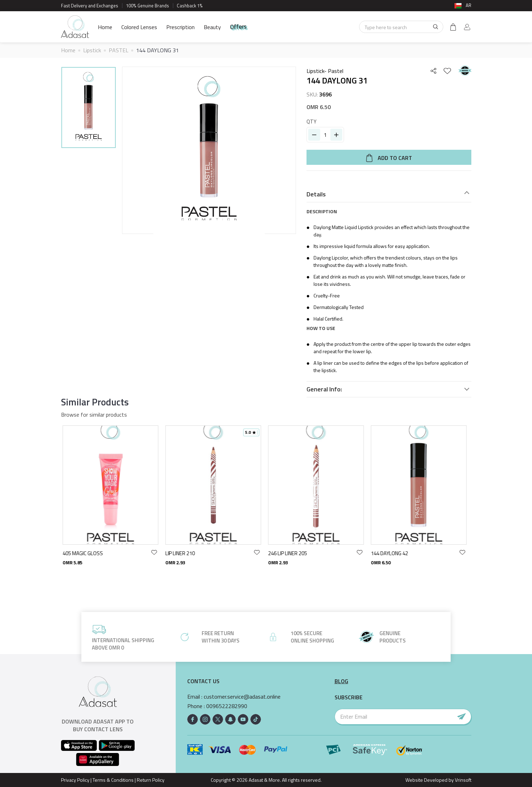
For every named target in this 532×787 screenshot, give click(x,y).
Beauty (212, 27)
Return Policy (151, 780)
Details (316, 194)
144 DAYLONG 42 (391, 553)
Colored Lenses (139, 27)
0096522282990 (227, 706)
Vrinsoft (463, 780)
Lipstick (92, 50)
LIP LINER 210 (182, 553)
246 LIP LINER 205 (289, 553)
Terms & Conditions (113, 780)
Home (105, 27)
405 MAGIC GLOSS (85, 553)
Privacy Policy (75, 780)
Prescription (180, 27)
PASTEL (119, 50)
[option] (89, 109)
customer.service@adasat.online (242, 697)
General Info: (324, 389)
